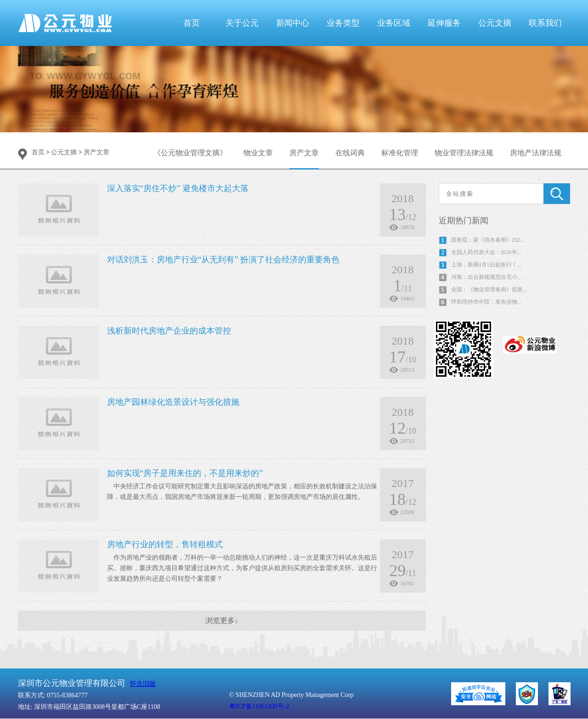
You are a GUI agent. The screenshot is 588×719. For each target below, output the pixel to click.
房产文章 (96, 152)
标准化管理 (400, 153)
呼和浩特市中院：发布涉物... (486, 302)
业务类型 (343, 23)
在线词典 (350, 153)
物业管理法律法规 (464, 153)
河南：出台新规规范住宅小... (486, 277)
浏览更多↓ (222, 620)
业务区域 (394, 23)
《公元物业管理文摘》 (190, 153)
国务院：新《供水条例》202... (488, 240)
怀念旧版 (143, 684)
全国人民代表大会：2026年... (486, 252)
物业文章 (258, 153)
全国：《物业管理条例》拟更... (489, 289)
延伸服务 (444, 23)
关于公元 (242, 23)
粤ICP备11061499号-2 (259, 706)
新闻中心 (293, 23)
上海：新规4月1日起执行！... (486, 265)
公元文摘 (495, 23)
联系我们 (545, 23)
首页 (192, 23)
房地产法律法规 (536, 153)
